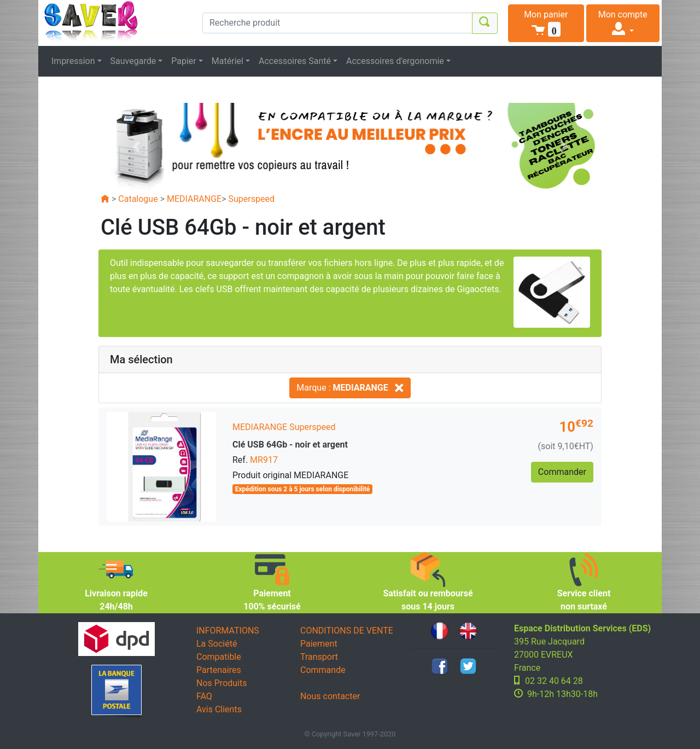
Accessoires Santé (295, 61)
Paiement (319, 644)
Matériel (227, 61)
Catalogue (138, 199)
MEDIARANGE (194, 199)
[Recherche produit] (337, 23)
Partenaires (219, 670)
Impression (73, 61)
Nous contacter (330, 696)
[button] (546, 23)
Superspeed (252, 199)
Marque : (350, 388)
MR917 (264, 460)
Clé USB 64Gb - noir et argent (290, 445)
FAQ (204, 696)
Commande (323, 670)
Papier (184, 61)
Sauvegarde (133, 61)
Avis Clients (219, 709)
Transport (319, 657)
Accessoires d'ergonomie (395, 61)
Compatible (219, 657)
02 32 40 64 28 (554, 681)
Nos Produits (221, 683)
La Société (217, 644)
